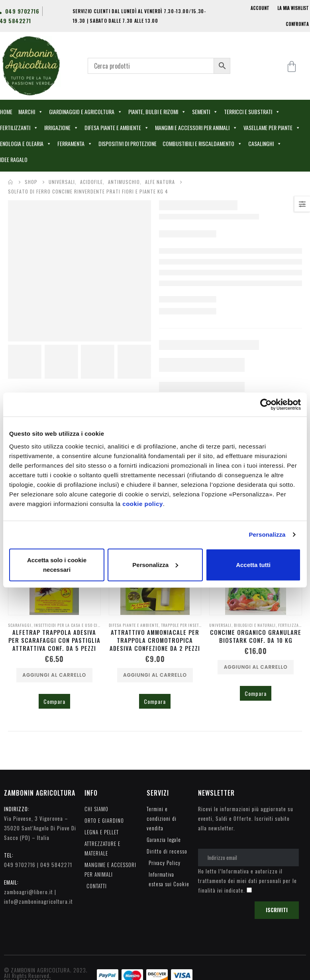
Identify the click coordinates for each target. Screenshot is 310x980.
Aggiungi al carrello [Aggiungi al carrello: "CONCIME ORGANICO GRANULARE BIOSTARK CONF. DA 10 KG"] (256, 667)
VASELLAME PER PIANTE (272, 128)
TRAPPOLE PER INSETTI (182, 625)
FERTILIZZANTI (19, 128)
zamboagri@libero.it (28, 892)
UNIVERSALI (220, 625)
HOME (6, 112)
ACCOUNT (260, 8)
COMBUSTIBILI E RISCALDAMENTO (202, 144)
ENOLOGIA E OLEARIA (26, 144)
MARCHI (31, 112)
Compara (54, 701)
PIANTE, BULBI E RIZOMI (157, 112)
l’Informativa (234, 871)
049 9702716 (20, 865)
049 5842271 (56, 865)
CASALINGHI (265, 144)
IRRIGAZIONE (61, 128)
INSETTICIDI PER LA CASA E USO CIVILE (70, 625)
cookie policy (143, 503)
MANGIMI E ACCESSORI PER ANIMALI (196, 128)
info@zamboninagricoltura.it (38, 901)
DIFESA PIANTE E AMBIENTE (117, 128)
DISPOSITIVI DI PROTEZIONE (128, 143)
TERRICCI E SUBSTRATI (252, 112)
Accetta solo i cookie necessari (57, 564)
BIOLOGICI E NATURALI (255, 625)
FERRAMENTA (75, 144)
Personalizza (267, 534)
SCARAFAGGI (20, 625)
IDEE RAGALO (14, 159)
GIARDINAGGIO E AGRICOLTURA (86, 112)
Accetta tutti (253, 564)
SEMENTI (205, 112)
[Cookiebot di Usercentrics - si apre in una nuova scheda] (266, 405)
